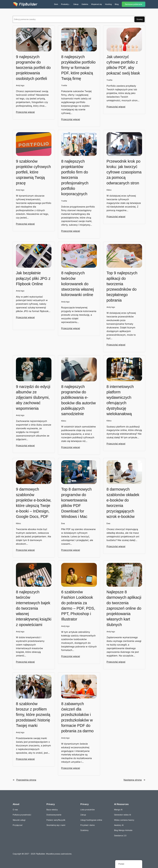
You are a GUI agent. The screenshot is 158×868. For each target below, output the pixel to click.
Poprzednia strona (24, 780)
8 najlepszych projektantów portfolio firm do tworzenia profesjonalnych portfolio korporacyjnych (75, 178)
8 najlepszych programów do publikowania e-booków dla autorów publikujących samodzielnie (78, 400)
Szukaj (139, 19)
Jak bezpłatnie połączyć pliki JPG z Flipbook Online (33, 278)
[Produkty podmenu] (70, 4)
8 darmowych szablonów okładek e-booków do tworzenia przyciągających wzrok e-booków (123, 503)
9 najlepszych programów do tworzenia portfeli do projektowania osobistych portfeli (33, 68)
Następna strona (134, 780)
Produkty (65, 4)
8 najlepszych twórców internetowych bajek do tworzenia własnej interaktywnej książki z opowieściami (34, 608)
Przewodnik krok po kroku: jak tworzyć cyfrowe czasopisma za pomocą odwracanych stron (124, 172)
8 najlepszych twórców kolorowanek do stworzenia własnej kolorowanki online (77, 284)
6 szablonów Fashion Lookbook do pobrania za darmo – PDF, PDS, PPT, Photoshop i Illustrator (78, 606)
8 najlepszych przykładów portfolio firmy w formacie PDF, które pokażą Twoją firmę (78, 68)
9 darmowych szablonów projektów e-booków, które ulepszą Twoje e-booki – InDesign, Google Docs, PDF (34, 503)
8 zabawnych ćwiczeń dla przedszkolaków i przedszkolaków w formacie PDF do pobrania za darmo (77, 717)
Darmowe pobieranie (134, 4)
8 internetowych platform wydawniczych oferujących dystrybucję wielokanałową (120, 400)
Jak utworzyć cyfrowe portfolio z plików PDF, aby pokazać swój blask (123, 65)
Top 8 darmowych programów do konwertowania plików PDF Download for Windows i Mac (76, 503)
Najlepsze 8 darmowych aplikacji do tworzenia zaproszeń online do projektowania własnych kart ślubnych (124, 608)
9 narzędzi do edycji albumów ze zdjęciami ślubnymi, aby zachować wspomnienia (33, 398)
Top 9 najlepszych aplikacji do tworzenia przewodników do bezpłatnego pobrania (122, 287)
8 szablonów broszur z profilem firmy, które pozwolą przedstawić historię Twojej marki (33, 715)
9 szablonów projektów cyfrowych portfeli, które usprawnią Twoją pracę (33, 172)
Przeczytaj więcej (25, 112)
